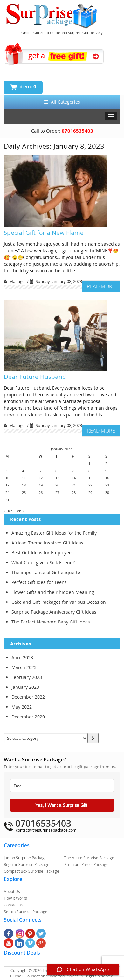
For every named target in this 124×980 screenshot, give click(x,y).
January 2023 (25, 687)
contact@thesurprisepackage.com (46, 830)
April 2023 (22, 657)
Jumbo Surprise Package (25, 858)
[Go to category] (93, 738)
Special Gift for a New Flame (44, 233)
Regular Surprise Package (27, 864)
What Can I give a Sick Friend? (43, 562)
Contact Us (14, 905)
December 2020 (28, 717)
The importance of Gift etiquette (46, 572)
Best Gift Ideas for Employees (43, 553)
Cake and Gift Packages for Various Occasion (59, 602)
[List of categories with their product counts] (46, 738)
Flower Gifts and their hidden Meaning (53, 592)
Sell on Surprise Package (26, 912)
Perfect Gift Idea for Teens (39, 582)
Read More (101, 286)
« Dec (8, 511)
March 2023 (24, 667)
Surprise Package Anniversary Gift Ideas (54, 612)
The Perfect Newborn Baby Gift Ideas (51, 622)
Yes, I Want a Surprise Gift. (62, 805)
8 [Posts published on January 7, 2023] (89, 471)
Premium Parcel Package (86, 864)
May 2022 (22, 707)
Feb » (20, 511)
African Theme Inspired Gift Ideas (47, 543)
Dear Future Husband (35, 377)
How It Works (15, 898)
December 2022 (28, 697)
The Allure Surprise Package (89, 858)
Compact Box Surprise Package (31, 871)
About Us (12, 891)
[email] (62, 785)
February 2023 (27, 677)
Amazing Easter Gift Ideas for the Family (54, 533)
